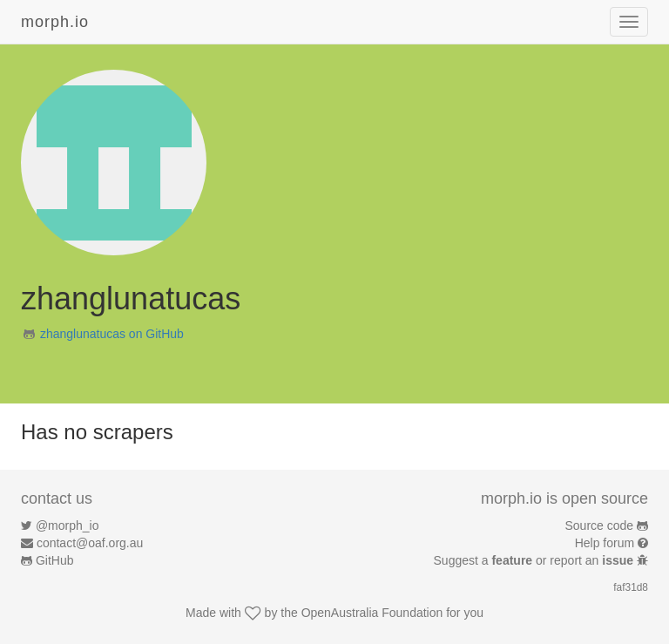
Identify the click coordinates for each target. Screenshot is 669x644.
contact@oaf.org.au (90, 543)
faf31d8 (631, 587)
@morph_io (68, 525)
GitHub (55, 560)
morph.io (55, 22)
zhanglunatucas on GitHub (112, 334)
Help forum (605, 543)
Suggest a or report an (535, 560)
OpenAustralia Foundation (372, 613)
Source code (600, 525)
